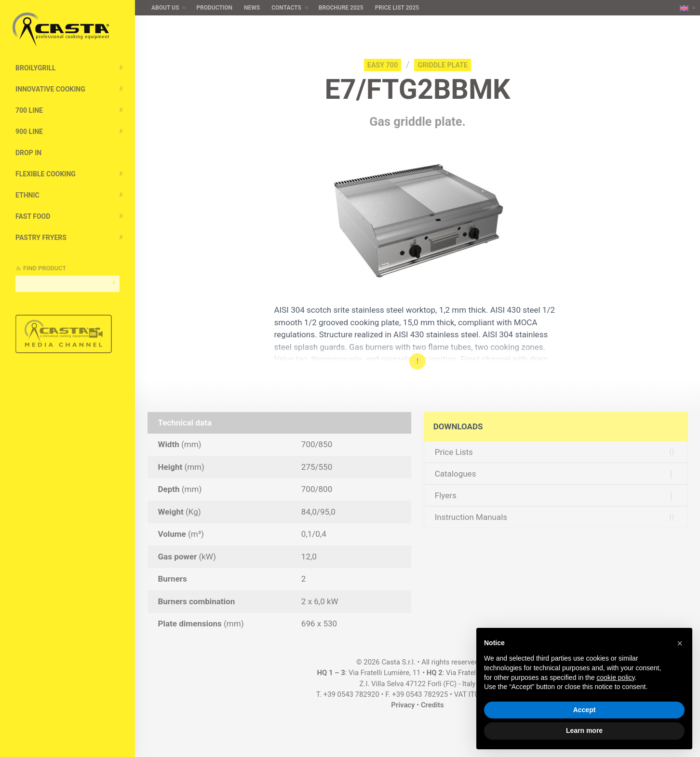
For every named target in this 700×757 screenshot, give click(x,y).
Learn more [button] (584, 730)
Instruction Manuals (471, 517)
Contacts (286, 8)
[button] (680, 643)
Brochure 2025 (341, 8)
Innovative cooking (50, 89)
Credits (432, 705)
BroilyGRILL (36, 68)
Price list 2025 (397, 8)
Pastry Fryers (41, 238)
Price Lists (454, 452)
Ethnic (27, 195)
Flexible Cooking (46, 174)
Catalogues (456, 474)
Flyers (446, 495)
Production (214, 8)
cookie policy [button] (615, 677)
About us (165, 8)
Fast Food (33, 216)
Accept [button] (585, 710)
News (252, 8)
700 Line (29, 110)
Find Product (45, 268)
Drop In (28, 153)
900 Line (29, 132)
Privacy (403, 705)
